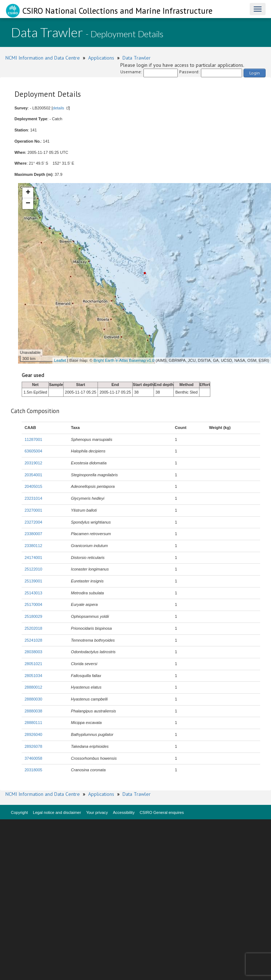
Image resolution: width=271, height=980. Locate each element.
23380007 (33, 534)
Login (255, 73)
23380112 (33, 546)
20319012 (33, 463)
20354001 (33, 475)
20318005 (33, 770)
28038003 (33, 652)
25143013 (33, 593)
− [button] (28, 204)
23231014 (33, 498)
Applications (101, 58)
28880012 (33, 687)
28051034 (33, 676)
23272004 (33, 522)
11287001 (33, 439)
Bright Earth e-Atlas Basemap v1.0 (124, 360)
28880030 (33, 699)
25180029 (33, 616)
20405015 (33, 486)
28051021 (33, 664)
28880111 (33, 723)
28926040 (33, 734)
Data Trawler (137, 58)
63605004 (33, 451)
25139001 (33, 581)
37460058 (33, 758)
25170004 (33, 604)
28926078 (33, 746)
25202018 (33, 628)
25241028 (33, 640)
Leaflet (60, 360)
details (59, 108)
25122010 (33, 569)
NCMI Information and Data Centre (43, 58)
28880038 (33, 711)
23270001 (33, 510)
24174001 (33, 558)
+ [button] (28, 193)
